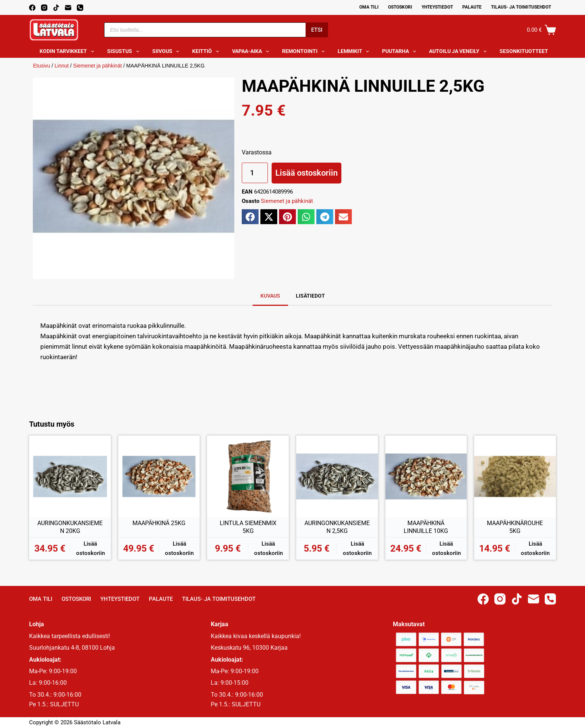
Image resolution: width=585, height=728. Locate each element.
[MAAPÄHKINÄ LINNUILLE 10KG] (426, 476)
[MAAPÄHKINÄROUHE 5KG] (515, 476)
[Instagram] (44, 8)
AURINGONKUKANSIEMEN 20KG (70, 527)
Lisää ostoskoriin (306, 173)
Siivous (167, 51)
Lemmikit (355, 51)
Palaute (472, 7)
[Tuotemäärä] (255, 173)
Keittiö (207, 51)
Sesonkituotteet (529, 51)
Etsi (317, 30)
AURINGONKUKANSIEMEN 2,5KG (337, 527)
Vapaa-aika (252, 51)
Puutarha (401, 51)
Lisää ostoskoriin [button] (90, 548)
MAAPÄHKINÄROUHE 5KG (515, 527)
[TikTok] (56, 8)
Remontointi (305, 51)
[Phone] (80, 8)
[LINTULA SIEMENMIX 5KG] (248, 476)
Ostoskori (400, 7)
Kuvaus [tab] (270, 296)
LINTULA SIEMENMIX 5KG (248, 527)
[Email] (68, 8)
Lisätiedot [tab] (310, 296)
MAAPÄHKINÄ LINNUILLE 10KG (426, 527)
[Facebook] (32, 8)
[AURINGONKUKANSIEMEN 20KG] (70, 476)
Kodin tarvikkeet (68, 51)
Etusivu (41, 66)
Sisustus (125, 51)
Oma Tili (369, 7)
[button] (250, 217)
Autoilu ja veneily (459, 51)
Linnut (62, 66)
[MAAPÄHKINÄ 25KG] (159, 476)
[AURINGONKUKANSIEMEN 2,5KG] (337, 476)
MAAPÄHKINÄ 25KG (159, 523)
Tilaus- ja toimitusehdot (521, 7)
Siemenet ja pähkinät (98, 66)
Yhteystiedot (437, 7)
